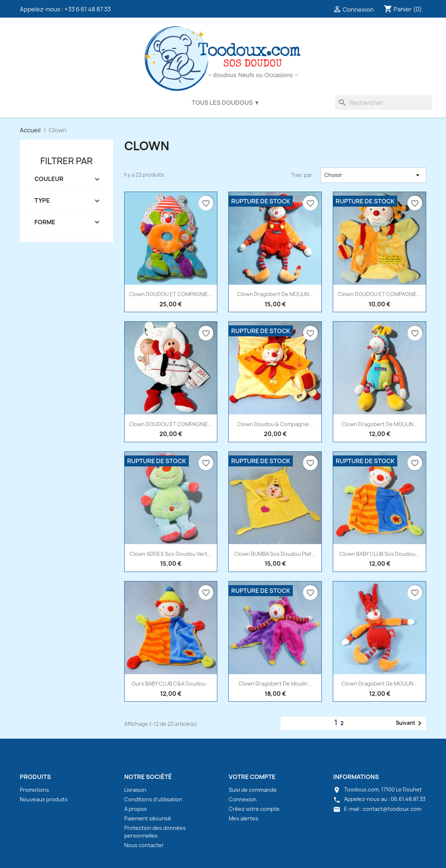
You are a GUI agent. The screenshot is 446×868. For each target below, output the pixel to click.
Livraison (135, 790)
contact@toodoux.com (392, 809)
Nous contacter (144, 845)
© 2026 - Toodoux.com (223, 858)
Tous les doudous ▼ (226, 103)
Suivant (410, 723)
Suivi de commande (253, 790)
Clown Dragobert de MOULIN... (275, 294)
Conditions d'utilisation (153, 799)
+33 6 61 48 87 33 (88, 9)
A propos (136, 809)
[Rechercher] (384, 103)
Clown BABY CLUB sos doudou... (379, 554)
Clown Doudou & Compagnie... (275, 424)
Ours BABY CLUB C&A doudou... (171, 684)
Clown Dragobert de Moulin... (275, 684)
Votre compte (252, 777)
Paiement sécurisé (148, 818)
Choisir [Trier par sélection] (373, 175)
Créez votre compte (254, 809)
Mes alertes (244, 818)
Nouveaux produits (44, 799)
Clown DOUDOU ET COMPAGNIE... (171, 294)
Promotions (34, 790)
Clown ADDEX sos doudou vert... (171, 554)
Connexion (243, 799)
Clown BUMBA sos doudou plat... (275, 554)
